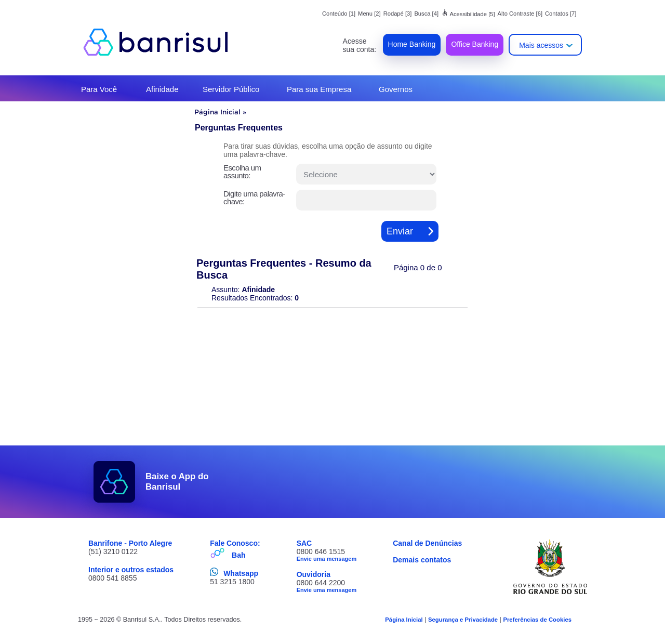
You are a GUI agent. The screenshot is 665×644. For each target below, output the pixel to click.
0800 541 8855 (112, 578)
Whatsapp (241, 573)
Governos (396, 89)
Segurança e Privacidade (463, 620)
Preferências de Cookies (537, 620)
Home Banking (412, 44)
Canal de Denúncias (427, 543)
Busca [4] (426, 14)
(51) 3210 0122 (113, 551)
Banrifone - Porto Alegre (130, 543)
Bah (238, 555)
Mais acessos (541, 45)
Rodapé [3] (398, 14)
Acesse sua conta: (360, 45)
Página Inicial (217, 112)
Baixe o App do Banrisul (177, 482)
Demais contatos (422, 560)
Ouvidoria (314, 574)
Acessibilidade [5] (468, 14)
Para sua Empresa (319, 89)
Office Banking (475, 44)
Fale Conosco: (235, 543)
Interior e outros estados (131, 570)
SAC (304, 543)
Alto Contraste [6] (520, 14)
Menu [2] (369, 14)
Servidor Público (231, 89)
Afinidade (162, 89)
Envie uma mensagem (327, 559)
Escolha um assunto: (242, 172)
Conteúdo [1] (339, 14)
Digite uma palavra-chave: (254, 198)
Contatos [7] (561, 14)
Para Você (99, 89)
